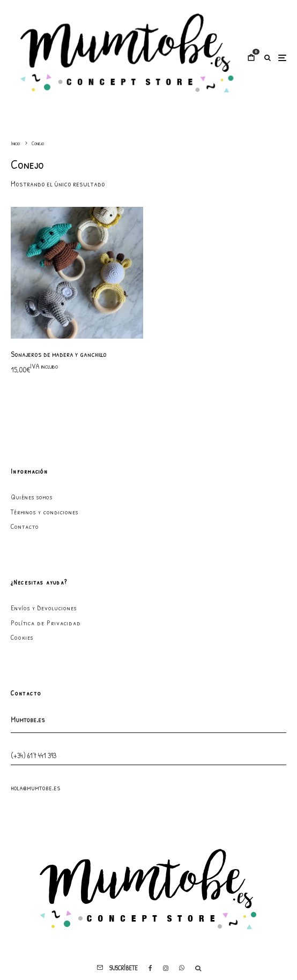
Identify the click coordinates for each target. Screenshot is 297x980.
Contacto (25, 526)
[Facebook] (150, 968)
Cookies (22, 637)
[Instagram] (166, 968)
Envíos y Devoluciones (44, 608)
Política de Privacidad (46, 623)
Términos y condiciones (44, 512)
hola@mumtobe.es (36, 787)
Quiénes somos (32, 497)
